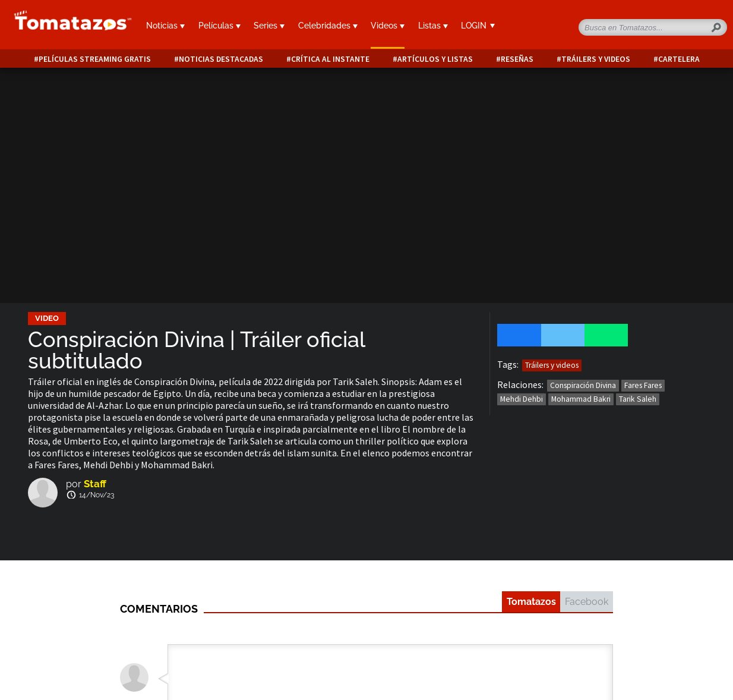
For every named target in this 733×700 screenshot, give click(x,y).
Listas (433, 26)
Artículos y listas (435, 59)
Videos (388, 26)
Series (269, 26)
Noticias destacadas (221, 59)
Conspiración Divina (583, 385)
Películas (219, 26)
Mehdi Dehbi (522, 399)
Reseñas (517, 59)
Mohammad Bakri (581, 399)
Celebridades (328, 26)
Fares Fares (643, 385)
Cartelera (679, 59)
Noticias (165, 26)
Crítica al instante (330, 59)
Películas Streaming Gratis (95, 59)
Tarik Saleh (638, 399)
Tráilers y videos (596, 59)
